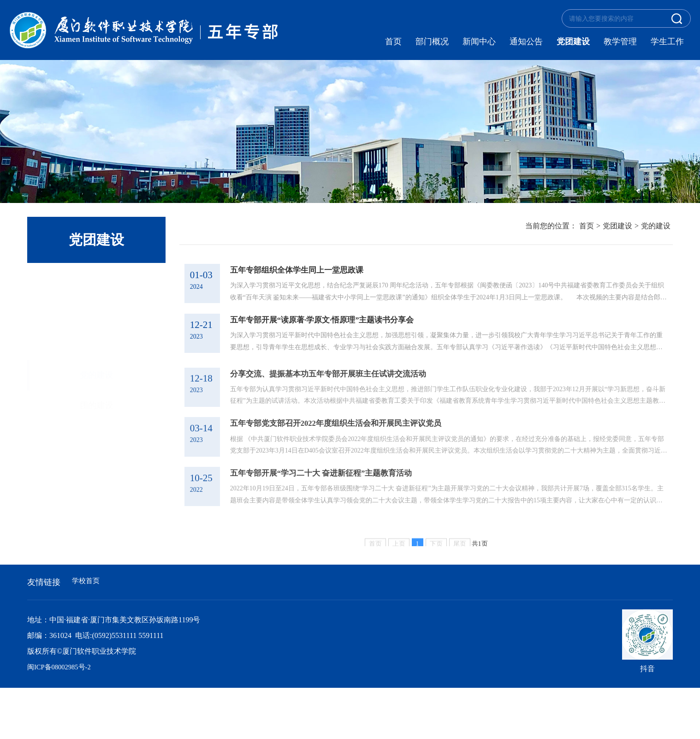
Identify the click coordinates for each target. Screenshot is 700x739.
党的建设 (96, 282)
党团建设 (573, 42)
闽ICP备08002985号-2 (62, 718)
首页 (393, 42)
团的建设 (96, 312)
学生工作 (667, 42)
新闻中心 (479, 42)
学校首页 (87, 633)
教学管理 (620, 42)
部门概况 (432, 42)
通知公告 (526, 42)
